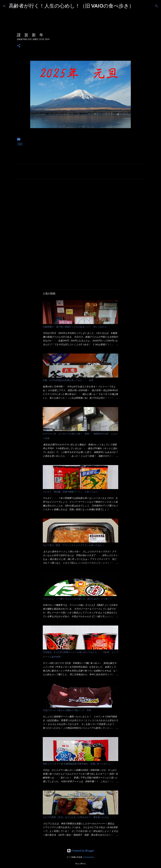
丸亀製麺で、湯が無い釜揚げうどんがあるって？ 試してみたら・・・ (78, 327)
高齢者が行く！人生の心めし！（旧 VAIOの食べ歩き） (71, 6)
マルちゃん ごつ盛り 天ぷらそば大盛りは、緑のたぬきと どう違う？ (77, 599)
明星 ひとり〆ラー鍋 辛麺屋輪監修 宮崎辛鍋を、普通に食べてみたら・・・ (80, 764)
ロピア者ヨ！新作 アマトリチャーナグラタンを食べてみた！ (74, 545)
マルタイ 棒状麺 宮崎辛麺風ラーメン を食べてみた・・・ (74, 492)
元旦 (20, 144)
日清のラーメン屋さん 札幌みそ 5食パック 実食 (67, 710)
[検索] (138, 6)
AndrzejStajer (89, 857)
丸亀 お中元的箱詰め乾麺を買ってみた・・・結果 (68, 380)
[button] (19, 46)
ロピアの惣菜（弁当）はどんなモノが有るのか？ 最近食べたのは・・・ (79, 817)
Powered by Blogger (80, 851)
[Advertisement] (80, 211)
